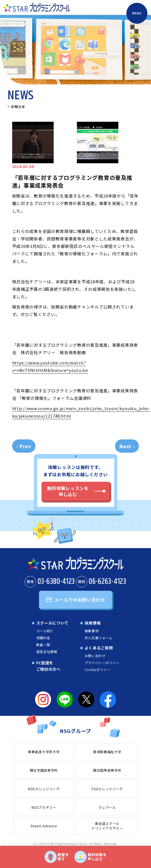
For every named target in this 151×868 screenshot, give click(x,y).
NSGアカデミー (44, 807)
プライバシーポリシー (102, 663)
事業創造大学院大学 (44, 752)
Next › (127, 446)
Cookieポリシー (98, 669)
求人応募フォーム (99, 638)
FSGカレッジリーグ (107, 789)
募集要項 (92, 631)
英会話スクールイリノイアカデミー (107, 826)
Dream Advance (44, 826)
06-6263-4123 (101, 582)
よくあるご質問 (99, 648)
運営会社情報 (47, 651)
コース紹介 (45, 631)
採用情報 (93, 623)
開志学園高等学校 (44, 770)
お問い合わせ (95, 656)
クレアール (107, 807)
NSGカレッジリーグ (44, 789)
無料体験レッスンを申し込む (68, 491)
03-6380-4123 (50, 582)
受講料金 (43, 638)
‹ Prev (24, 446)
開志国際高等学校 (107, 770)
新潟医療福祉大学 (107, 752)
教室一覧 (43, 645)
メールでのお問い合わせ (80, 600)
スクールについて (53, 623)
